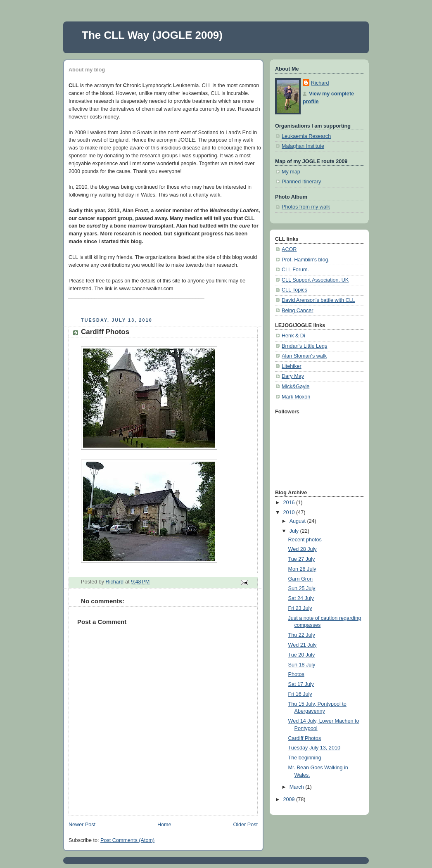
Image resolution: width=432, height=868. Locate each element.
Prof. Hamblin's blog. (306, 260)
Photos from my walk (306, 207)
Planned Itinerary (301, 182)
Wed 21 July (303, 645)
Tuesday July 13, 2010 (314, 748)
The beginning (305, 758)
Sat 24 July (301, 598)
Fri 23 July (300, 608)
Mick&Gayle (296, 387)
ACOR (289, 249)
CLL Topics (294, 290)
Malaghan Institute (303, 146)
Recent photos (305, 540)
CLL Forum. (295, 270)
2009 (290, 799)
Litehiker (292, 366)
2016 (290, 503)
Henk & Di (293, 336)
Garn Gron (301, 579)
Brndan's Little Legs (304, 346)
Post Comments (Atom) (127, 840)
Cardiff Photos (305, 738)
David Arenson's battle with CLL (318, 300)
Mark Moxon (296, 397)
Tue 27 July (302, 559)
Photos (296, 674)
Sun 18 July (302, 665)
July (295, 531)
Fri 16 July (300, 694)
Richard (320, 83)
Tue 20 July (302, 655)
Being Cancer (297, 311)
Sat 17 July (301, 684)
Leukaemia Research (306, 136)
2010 (290, 512)
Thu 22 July (302, 635)
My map (291, 172)
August (298, 521)
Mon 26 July (302, 569)
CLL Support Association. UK (315, 280)
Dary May (293, 376)
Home (164, 825)
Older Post (245, 825)
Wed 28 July (303, 549)
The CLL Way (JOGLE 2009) (152, 35)
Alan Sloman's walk (304, 356)
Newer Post (82, 825)
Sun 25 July (302, 588)
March (298, 787)
